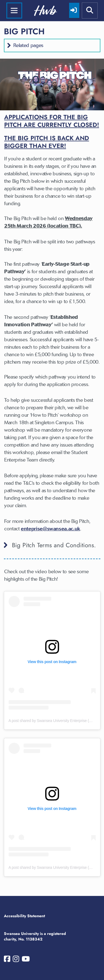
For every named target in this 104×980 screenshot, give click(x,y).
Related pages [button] (28, 45)
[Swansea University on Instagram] (16, 960)
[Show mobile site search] (90, 11)
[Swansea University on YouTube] (26, 960)
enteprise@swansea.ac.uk (50, 529)
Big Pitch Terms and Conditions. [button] (54, 545)
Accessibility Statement (24, 916)
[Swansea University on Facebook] (7, 960)
